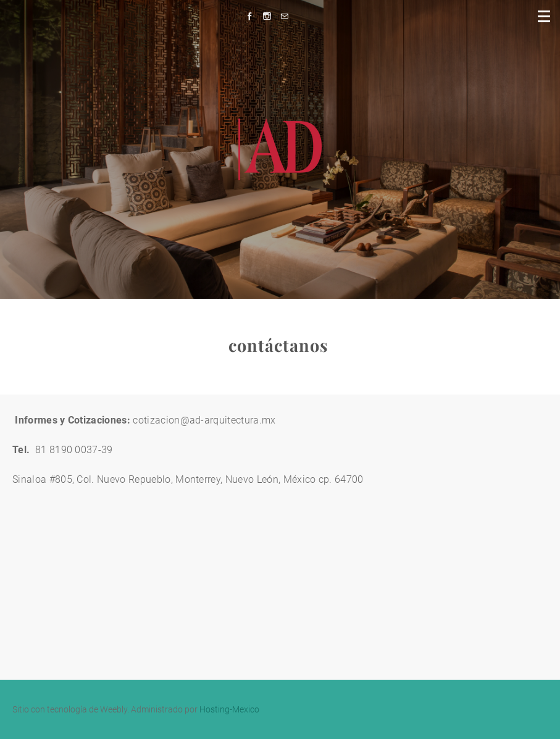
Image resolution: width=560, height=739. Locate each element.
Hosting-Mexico (229, 709)
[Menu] (545, 15)
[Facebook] (253, 16)
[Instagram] (270, 16)
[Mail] (287, 16)
